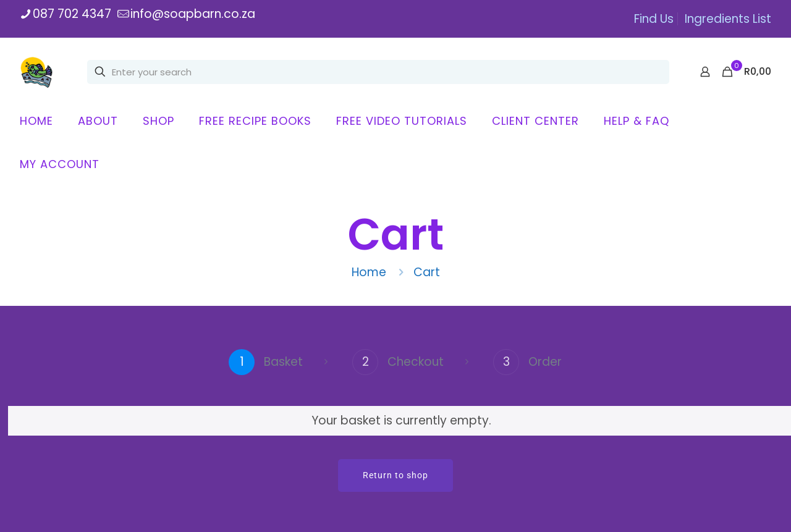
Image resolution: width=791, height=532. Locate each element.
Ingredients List (728, 19)
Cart (427, 272)
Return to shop (395, 475)
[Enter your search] (378, 72)
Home (369, 272)
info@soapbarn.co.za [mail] (193, 14)
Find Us (654, 19)
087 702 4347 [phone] (72, 14)
